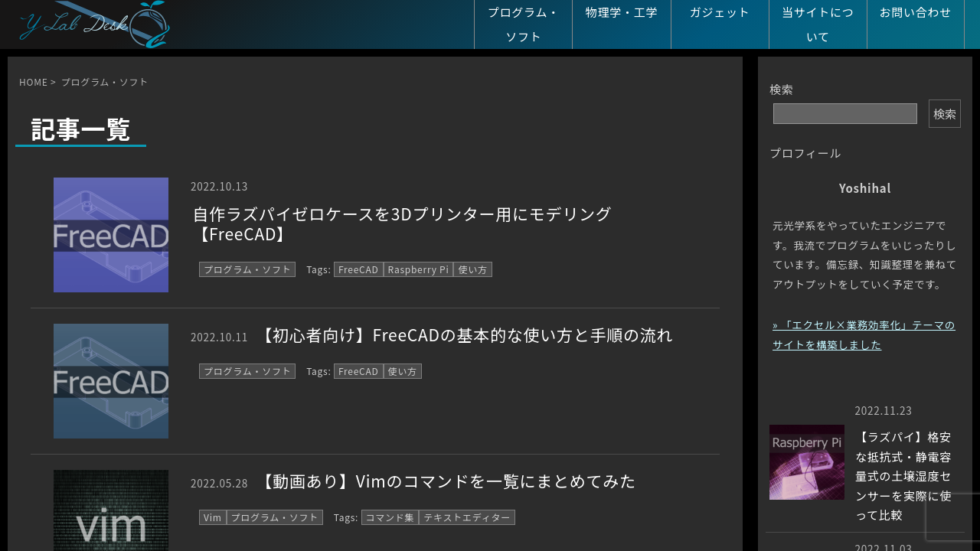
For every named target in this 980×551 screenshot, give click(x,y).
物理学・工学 (622, 12)
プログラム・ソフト (524, 24)
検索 (782, 89)
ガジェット (720, 12)
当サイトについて (818, 24)
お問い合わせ (916, 12)
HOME (33, 82)
